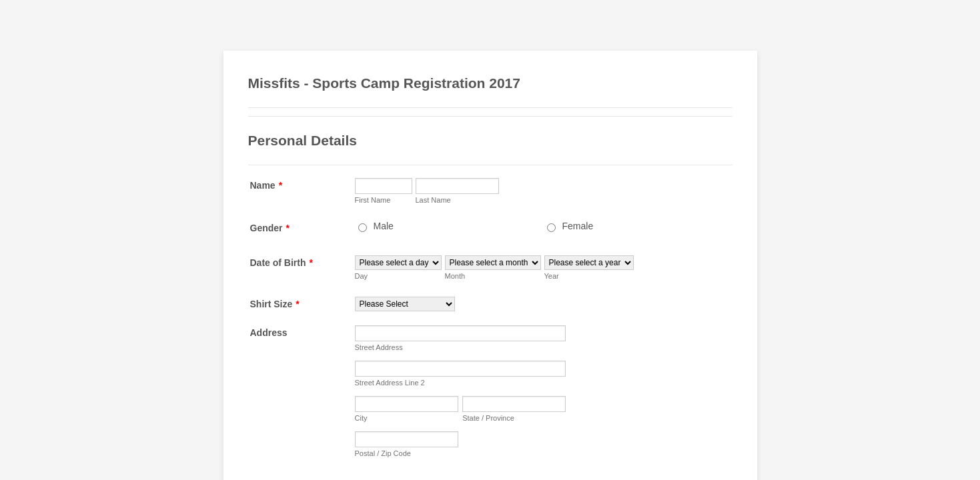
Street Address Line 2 (390, 383)
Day (362, 276)
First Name (373, 200)
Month (455, 276)
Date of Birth (282, 263)
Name (267, 185)
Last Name (433, 200)
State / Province (488, 418)
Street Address (379, 347)
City (361, 418)
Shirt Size (275, 304)
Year (552, 276)
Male (384, 226)
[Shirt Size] (405, 304)
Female (578, 226)
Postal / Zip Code (383, 453)
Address (269, 333)
